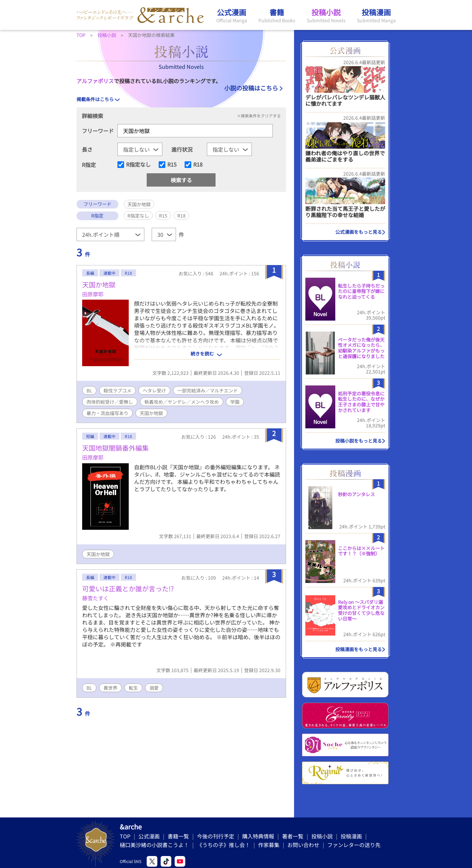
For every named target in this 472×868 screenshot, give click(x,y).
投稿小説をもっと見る (359, 441)
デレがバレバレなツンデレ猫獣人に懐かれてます (345, 100)
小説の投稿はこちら (251, 88)
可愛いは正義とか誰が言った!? (128, 588)
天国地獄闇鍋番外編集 (115, 448)
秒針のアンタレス (356, 494)
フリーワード (98, 131)
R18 (198, 165)
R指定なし (138, 165)
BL (89, 390)
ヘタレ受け (154, 390)
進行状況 (182, 149)
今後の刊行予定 (216, 836)
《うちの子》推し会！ (224, 845)
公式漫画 (149, 836)
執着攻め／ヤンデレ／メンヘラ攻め (182, 402)
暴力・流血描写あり (107, 413)
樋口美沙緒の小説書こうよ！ (154, 845)
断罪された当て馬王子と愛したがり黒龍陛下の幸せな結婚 (345, 212)
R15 (172, 165)
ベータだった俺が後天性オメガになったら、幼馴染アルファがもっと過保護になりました (361, 348)
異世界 (110, 688)
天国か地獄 (99, 285)
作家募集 (269, 845)
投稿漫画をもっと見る (359, 649)
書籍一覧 (178, 836)
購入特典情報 (258, 836)
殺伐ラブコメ (117, 390)
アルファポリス (95, 81)
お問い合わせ (303, 845)
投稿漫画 (351, 836)
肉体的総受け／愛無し (110, 402)
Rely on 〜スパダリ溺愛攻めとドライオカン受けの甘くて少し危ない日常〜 (361, 610)
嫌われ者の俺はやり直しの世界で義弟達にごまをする (345, 156)
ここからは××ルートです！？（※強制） (361, 551)
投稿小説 (322, 836)
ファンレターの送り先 (354, 845)
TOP (125, 836)
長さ (87, 149)
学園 (235, 402)
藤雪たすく (95, 598)
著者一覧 (293, 836)
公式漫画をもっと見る (359, 232)
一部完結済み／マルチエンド (208, 390)
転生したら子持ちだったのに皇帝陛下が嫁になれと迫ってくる (361, 291)
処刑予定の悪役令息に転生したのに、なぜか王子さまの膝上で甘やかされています (361, 402)
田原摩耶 (93, 294)
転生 (133, 688)
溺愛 (154, 688)
